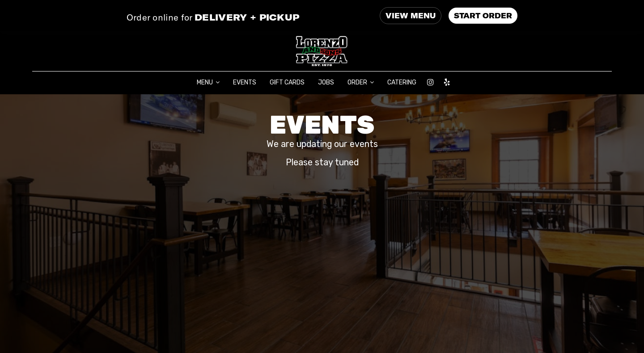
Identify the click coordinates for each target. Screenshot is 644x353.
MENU (208, 82)
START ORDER (483, 16)
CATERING (402, 82)
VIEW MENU (411, 16)
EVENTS (245, 82)
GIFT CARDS (287, 82)
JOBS (326, 82)
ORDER (361, 82)
